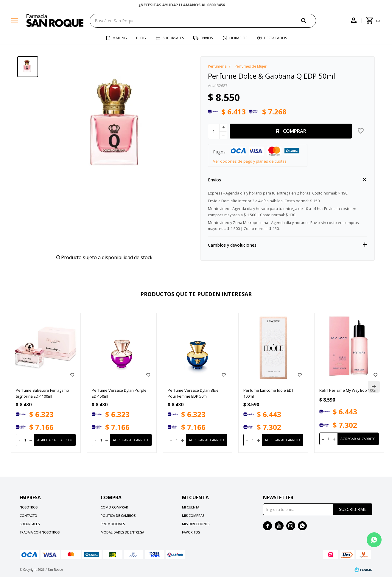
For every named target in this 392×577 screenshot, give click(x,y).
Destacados (275, 38)
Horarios (238, 38)
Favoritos (191, 532)
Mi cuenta (191, 507)
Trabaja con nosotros (40, 532)
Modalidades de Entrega (122, 532)
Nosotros (29, 507)
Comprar (295, 131)
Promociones (113, 524)
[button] (309, 20)
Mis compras (193, 515)
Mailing (120, 38)
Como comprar (114, 507)
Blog (141, 38)
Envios (207, 38)
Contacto (28, 515)
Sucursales (173, 38)
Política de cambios (118, 515)
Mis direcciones (196, 524)
